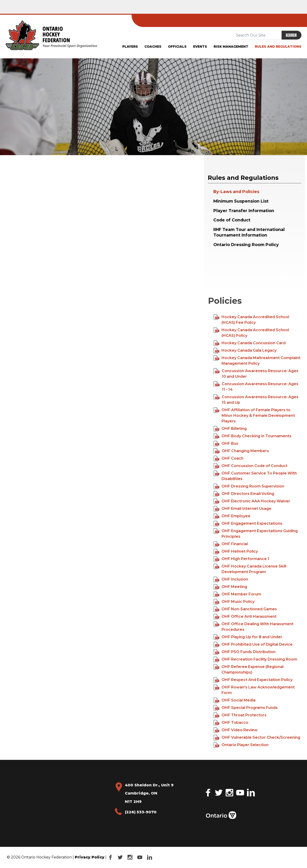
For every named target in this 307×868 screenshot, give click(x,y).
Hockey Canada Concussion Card (250, 343)
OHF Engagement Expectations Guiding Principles (256, 533)
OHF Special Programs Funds (246, 708)
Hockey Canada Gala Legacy (245, 351)
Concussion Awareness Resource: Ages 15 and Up (256, 399)
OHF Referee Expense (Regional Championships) (249, 669)
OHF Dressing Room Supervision (249, 486)
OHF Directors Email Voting (244, 494)
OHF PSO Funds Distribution (245, 652)
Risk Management (231, 47)
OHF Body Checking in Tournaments (253, 436)
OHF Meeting (230, 587)
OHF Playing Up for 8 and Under (248, 637)
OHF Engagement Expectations (248, 524)
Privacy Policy (90, 857)
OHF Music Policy (234, 602)
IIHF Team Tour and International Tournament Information (249, 232)
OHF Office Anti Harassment (245, 617)
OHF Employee (232, 516)
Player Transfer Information (244, 211)
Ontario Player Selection (241, 745)
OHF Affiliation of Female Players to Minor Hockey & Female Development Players (254, 415)
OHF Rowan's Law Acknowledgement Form (254, 690)
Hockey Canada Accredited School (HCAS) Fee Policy (251, 319)
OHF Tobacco (231, 723)
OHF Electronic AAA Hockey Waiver (252, 501)
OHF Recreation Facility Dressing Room (256, 659)
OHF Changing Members (242, 451)
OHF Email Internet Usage (243, 509)
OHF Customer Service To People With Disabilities (255, 476)
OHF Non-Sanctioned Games (245, 609)
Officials (177, 47)
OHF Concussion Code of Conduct (251, 466)
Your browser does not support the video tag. (245, 272)
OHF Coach (229, 458)
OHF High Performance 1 (242, 559)
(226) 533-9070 (141, 812)
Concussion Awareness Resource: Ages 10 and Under (256, 373)
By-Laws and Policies (236, 192)
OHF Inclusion (231, 579)
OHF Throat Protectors (240, 715)
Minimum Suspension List (241, 201)
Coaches (153, 47)
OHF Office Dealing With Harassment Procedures (254, 626)
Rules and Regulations (278, 47)
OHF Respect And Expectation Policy (253, 680)
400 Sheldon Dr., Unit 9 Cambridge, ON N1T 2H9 (149, 793)
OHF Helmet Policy (236, 551)
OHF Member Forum (237, 594)
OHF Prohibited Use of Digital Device (253, 644)
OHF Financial (231, 544)
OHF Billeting (230, 429)
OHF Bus (227, 444)
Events (200, 47)
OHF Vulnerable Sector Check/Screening (257, 738)
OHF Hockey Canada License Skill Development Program (250, 569)
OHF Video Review (236, 730)
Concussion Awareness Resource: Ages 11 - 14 (256, 386)
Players (130, 47)
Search (291, 35)
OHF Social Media (235, 700)
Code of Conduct (232, 220)
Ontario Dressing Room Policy (246, 245)
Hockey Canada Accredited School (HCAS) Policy (251, 332)
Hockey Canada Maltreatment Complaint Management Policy (257, 360)
